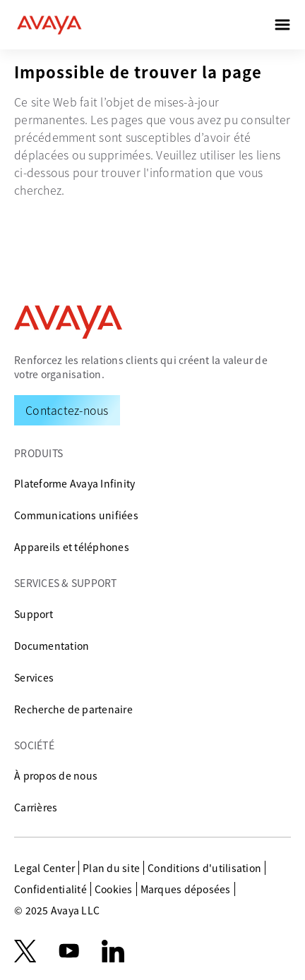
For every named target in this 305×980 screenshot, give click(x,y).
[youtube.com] (69, 951)
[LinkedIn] (113, 951)
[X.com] (25, 951)
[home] (49, 25)
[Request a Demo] (67, 410)
